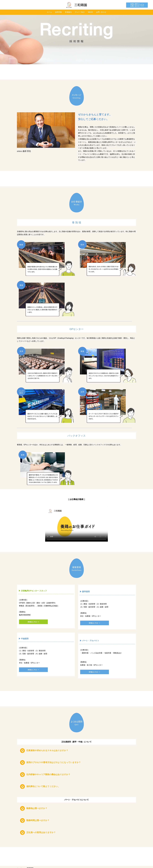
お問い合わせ (101, 12)
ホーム (49, 12)
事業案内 (68, 12)
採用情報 (58, 12)
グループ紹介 (80, 12)
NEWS (90, 12)
